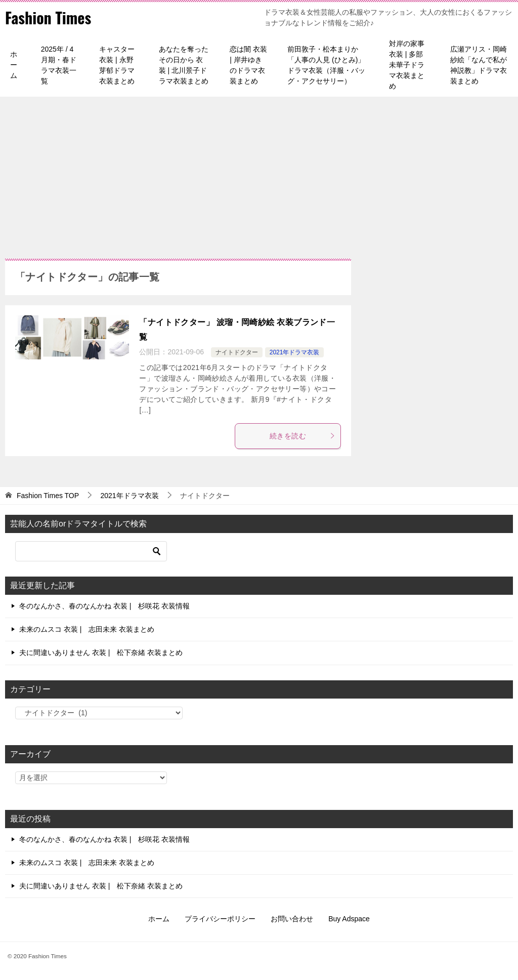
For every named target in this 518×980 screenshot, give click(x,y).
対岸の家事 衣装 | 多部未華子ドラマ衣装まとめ (407, 65)
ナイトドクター (237, 352)
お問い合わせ (292, 919)
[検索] (91, 551)
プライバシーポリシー (220, 919)
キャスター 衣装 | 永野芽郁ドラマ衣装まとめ (117, 65)
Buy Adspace (349, 919)
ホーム (14, 65)
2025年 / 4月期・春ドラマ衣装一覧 (59, 65)
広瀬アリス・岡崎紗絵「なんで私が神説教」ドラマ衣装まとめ (479, 65)
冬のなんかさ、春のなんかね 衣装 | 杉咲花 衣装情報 (104, 606)
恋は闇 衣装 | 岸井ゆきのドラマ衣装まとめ (248, 65)
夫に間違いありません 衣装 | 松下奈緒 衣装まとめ (101, 652)
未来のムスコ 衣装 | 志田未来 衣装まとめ (87, 629)
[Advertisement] (259, 173)
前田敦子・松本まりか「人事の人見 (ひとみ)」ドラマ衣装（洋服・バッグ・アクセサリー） (326, 65)
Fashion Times (48, 17)
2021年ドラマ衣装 (295, 352)
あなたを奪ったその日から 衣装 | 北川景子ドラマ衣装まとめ (184, 65)
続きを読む (303, 436)
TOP (48, 496)
